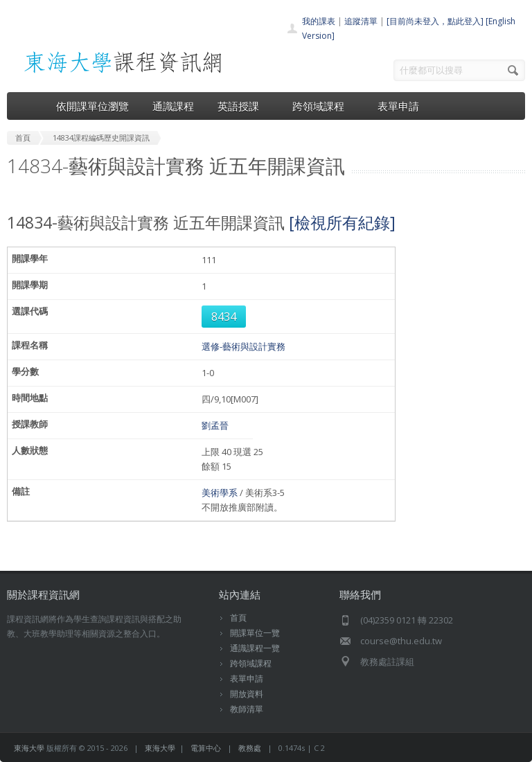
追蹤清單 (361, 21)
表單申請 (398, 106)
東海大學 (29, 748)
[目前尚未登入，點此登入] (435, 21)
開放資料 (247, 694)
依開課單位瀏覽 (92, 106)
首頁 (238, 618)
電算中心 (206, 748)
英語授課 (243, 106)
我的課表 (319, 21)
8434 (224, 317)
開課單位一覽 (255, 633)
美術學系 (220, 493)
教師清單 (247, 709)
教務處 (250, 748)
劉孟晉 (215, 425)
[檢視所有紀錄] (342, 222)
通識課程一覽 (255, 648)
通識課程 (173, 106)
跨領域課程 (323, 106)
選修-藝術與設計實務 (243, 346)
